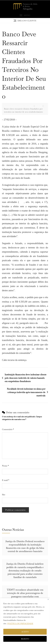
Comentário (8, 429)
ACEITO (25, 632)
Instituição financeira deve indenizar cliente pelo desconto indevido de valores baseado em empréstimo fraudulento (26, 378)
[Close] (48, 599)
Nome (5, 466)
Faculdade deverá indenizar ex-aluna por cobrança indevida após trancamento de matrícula (26, 392)
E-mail (6, 480)
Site (4, 495)
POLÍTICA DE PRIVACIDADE (20, 623)
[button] (25, 15)
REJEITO (25, 639)
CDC (21, 202)
